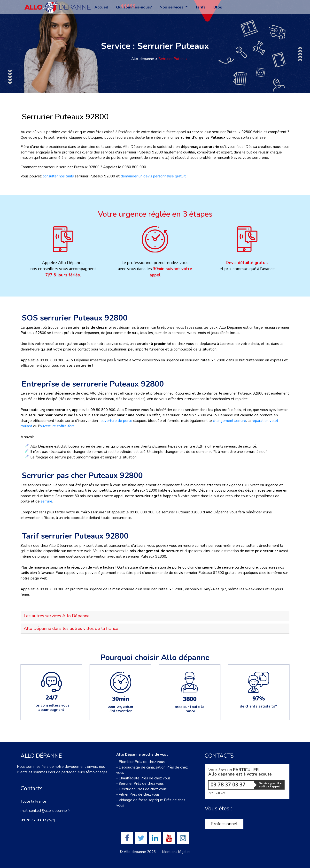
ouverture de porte (117, 421)
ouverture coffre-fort (57, 426)
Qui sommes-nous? (134, 7)
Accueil (101, 7)
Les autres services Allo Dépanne (57, 616)
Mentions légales (176, 852)
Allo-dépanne (143, 59)
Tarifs (200, 7)
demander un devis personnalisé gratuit (153, 176)
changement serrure (229, 421)
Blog (218, 7)
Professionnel (224, 824)
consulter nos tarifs (58, 176)
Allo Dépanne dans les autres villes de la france (71, 628)
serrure (46, 501)
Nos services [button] (172, 7)
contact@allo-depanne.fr (50, 811)
